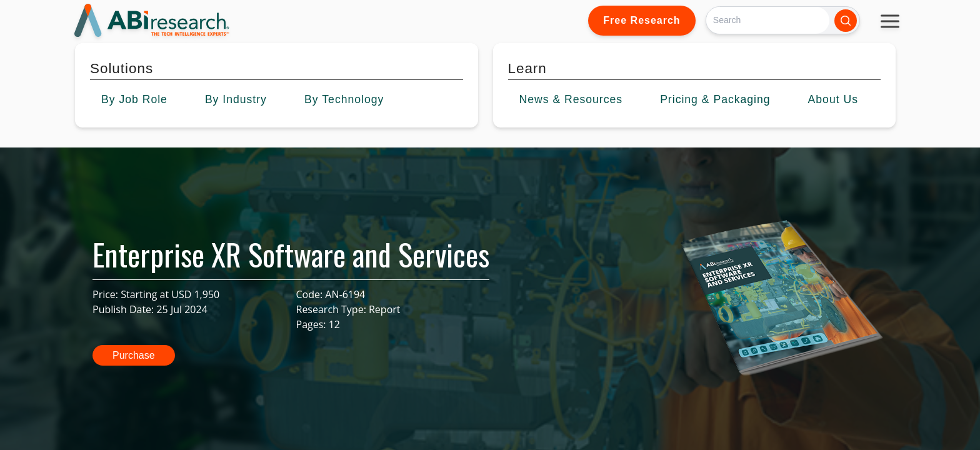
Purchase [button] (134, 355)
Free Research (642, 20)
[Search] (768, 20)
